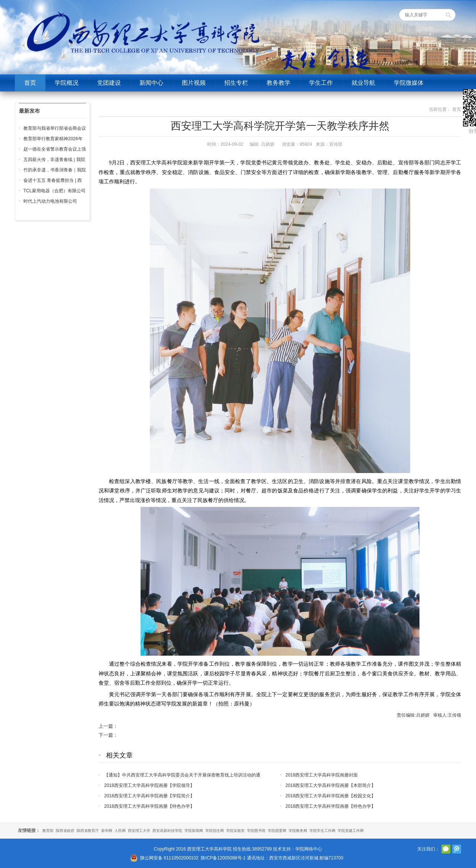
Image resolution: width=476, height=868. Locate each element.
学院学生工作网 (322, 831)
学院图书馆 (256, 831)
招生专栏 (236, 83)
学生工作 (321, 83)
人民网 (120, 831)
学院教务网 (298, 831)
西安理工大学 (139, 831)
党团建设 (109, 83)
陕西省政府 (65, 831)
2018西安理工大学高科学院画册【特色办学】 (149, 806)
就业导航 (363, 83)
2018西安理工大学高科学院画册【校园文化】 (331, 796)
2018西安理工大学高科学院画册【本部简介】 (331, 785)
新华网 (107, 831)
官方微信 (446, 849)
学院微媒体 (409, 83)
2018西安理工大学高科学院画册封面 (322, 775)
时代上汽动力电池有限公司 (50, 201)
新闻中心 (151, 83)
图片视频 (194, 83)
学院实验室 (235, 831)
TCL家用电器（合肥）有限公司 (54, 191)
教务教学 (279, 83)
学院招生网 (215, 831)
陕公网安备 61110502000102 (169, 858)
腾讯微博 (457, 849)
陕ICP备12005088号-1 (223, 858)
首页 (30, 83)
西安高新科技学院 (167, 831)
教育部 (48, 831)
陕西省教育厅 (88, 831)
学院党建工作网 (351, 831)
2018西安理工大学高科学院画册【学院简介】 (149, 796)
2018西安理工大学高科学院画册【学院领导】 (149, 785)
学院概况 (67, 83)
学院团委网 (277, 831)
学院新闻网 (194, 831)
